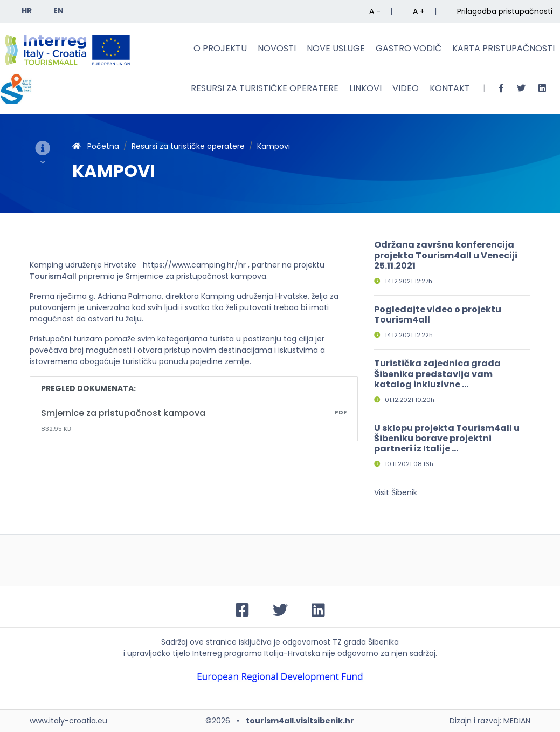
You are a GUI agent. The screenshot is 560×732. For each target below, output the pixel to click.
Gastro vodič (409, 48)
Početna (96, 146)
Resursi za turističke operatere (265, 88)
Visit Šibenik (396, 492)
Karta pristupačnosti (503, 48)
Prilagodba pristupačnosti (505, 11)
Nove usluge (336, 48)
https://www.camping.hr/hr (194, 265)
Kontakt (450, 88)
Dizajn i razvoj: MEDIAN (490, 721)
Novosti (277, 48)
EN (58, 11)
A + (419, 11)
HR (27, 11)
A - (375, 11)
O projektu (220, 48)
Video (406, 88)
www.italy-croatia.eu (68, 721)
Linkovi (365, 88)
